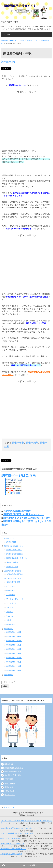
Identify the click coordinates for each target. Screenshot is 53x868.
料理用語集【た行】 (14, 645)
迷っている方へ (12, 562)
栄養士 (9, 620)
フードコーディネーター (16, 599)
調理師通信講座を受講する (17, 558)
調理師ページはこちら (19, 475)
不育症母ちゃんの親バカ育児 (11, 854)
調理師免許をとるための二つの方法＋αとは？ (27, 518)
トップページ (10, 784)
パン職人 (10, 612)
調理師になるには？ (14, 550)
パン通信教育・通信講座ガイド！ (13, 849)
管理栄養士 (11, 625)
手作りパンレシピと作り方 (10, 838)
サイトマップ (10, 795)
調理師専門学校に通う (15, 554)
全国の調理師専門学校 (13, 571)
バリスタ (10, 608)
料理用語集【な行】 (14, 649)
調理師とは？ (9, 539)
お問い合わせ (10, 791)
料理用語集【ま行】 (14, 658)
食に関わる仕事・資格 (13, 579)
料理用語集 (8, 629)
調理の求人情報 (12, 567)
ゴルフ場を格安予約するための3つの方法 (16, 828)
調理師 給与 (32, 443)
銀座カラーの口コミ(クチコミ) (12, 844)
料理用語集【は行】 (14, 653)
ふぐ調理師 (11, 595)
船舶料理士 (11, 590)
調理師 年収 (18, 443)
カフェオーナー (12, 603)
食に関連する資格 (13, 582)
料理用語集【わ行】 (14, 671)
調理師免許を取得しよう (14, 546)
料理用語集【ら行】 (14, 666)
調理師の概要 (8, 62)
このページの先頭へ (29, 865)
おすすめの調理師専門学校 (17, 511)
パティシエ (11, 586)
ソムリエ (10, 616)
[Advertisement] (26, 121)
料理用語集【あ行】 (14, 632)
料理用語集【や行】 (14, 662)
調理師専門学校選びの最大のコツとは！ (24, 515)
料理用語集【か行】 (14, 636)
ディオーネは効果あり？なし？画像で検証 (17, 833)
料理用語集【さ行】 (14, 641)
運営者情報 (8, 675)
